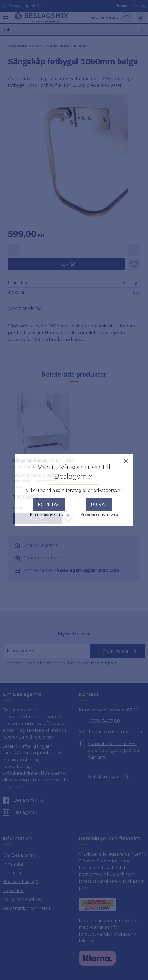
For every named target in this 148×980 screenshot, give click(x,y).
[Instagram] (35, 812)
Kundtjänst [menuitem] (14, 873)
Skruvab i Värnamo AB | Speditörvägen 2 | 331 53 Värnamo (113, 750)
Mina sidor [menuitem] (13, 864)
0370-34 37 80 (104, 721)
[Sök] (142, 29)
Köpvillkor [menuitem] (13, 891)
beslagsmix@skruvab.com (90, 570)
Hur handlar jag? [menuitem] (21, 882)
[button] (5, 21)
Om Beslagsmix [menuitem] (19, 855)
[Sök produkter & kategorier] (70, 29)
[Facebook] (35, 800)
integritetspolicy (104, 663)
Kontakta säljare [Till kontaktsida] (103, 776)
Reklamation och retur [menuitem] (27, 908)
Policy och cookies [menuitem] (22, 899)
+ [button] (134, 250)
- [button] (14, 250)
